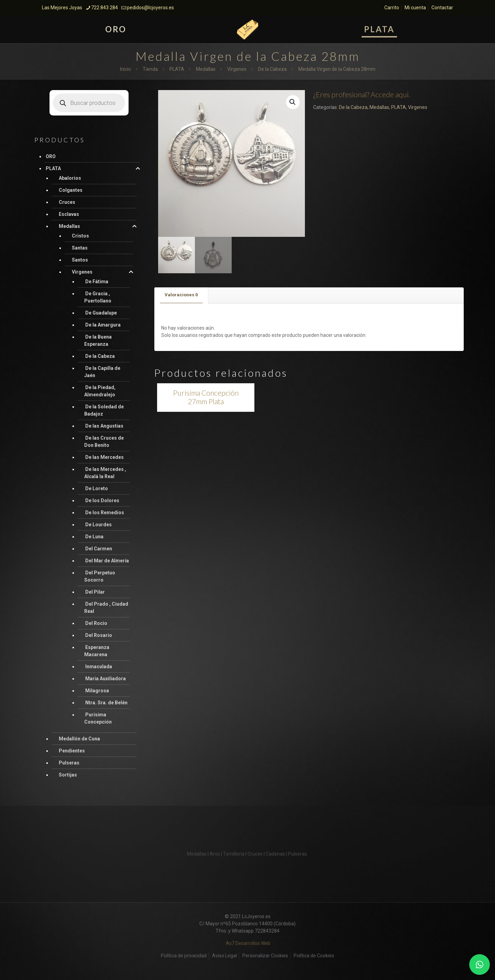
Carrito (392, 8)
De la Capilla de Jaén (102, 372)
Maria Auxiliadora (106, 679)
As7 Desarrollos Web (248, 943)
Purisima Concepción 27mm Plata (206, 397)
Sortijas (68, 775)
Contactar (442, 8)
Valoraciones (181, 295)
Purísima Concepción (98, 718)
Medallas (206, 69)
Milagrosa (97, 691)
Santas (80, 248)
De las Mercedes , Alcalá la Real (105, 473)
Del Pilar (95, 592)
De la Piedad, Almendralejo (100, 391)
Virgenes (237, 69)
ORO (51, 156)
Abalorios (70, 178)
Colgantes (71, 190)
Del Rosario (99, 635)
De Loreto (97, 488)
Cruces (67, 202)
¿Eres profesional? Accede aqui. (362, 94)
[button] (293, 102)
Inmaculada (99, 667)
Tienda (150, 69)
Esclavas (69, 214)
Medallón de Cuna (79, 739)
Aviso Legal (224, 956)
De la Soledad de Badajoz (104, 410)
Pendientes (72, 751)
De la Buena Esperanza (98, 340)
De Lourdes (98, 525)
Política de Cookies (314, 956)
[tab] (181, 295)
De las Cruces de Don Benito (104, 442)
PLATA (177, 69)
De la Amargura (103, 325)
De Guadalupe (101, 313)
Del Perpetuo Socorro (100, 576)
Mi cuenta (415, 8)
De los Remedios (105, 513)
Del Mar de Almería (107, 561)
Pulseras (69, 763)
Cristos (80, 236)
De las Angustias (104, 426)
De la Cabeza (272, 69)
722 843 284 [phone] (104, 8)
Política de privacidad (184, 956)
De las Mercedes (104, 457)
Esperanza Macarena (97, 651)
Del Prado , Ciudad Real (106, 608)
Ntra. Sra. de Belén (106, 703)
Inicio (125, 69)
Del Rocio (96, 623)
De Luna (94, 537)
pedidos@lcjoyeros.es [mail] (150, 8)
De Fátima (97, 282)
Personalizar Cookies (265, 956)
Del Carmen (99, 549)
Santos (80, 260)
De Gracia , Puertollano (98, 297)
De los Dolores (102, 500)
